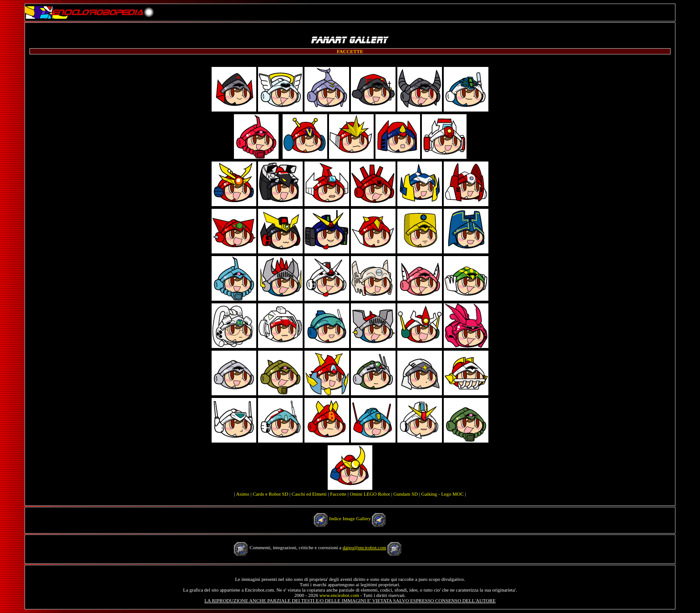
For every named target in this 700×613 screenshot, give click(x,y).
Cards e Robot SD (271, 494)
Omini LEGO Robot (370, 494)
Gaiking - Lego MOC (443, 494)
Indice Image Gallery (350, 518)
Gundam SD (406, 494)
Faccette (338, 494)
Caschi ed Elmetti (309, 494)
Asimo (243, 494)
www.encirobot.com (339, 595)
